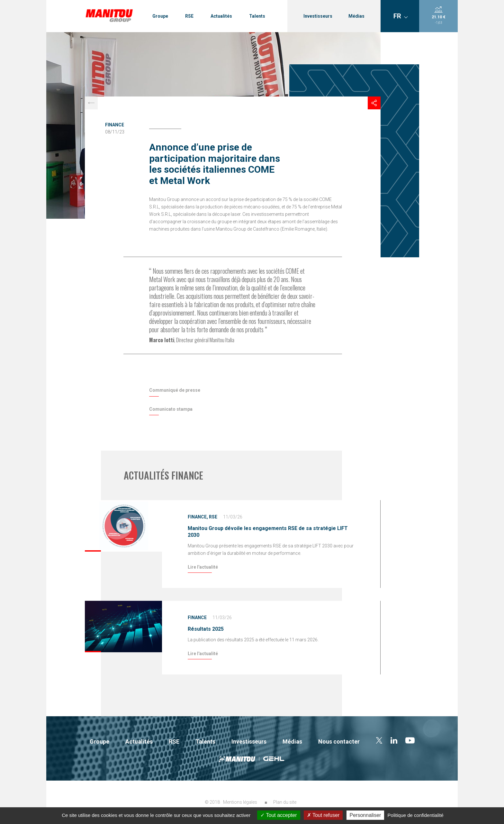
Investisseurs (318, 16)
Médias (356, 16)
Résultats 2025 (206, 629)
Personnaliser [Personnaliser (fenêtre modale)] (365, 815)
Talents (257, 16)
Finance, (198, 517)
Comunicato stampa (171, 409)
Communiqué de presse (175, 390)
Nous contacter (339, 742)
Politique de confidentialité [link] (416, 815)
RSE (189, 16)
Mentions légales (240, 802)
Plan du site (285, 802)
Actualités (221, 16)
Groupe (160, 16)
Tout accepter (279, 815)
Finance (115, 125)
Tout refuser (323, 815)
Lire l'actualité (203, 567)
